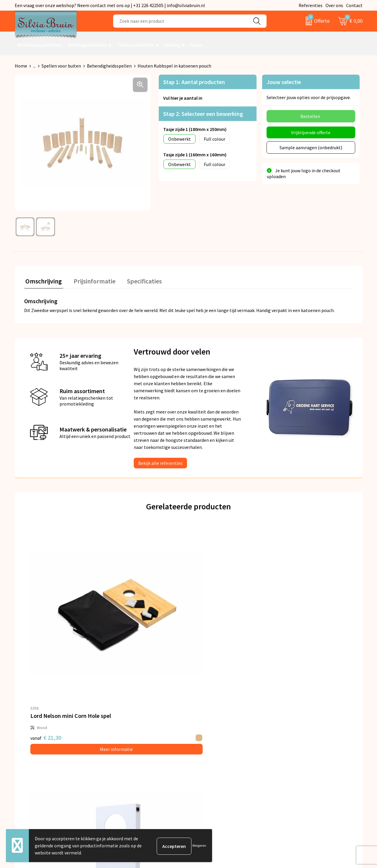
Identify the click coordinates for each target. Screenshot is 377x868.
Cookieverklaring (299, 745)
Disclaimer (293, 754)
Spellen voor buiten (61, 66)
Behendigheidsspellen (109, 66)
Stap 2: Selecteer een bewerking (203, 114)
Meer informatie (65, 645)
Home (21, 66)
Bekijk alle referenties (160, 462)
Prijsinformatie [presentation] (90, 280)
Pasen (196, 45)
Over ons (334, 5)
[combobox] (180, 21)
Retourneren (209, 736)
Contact (354, 5)
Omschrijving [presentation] (42, 280)
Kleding (172, 45)
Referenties (311, 5)
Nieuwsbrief (122, 736)
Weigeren (199, 845)
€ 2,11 (127, 633)
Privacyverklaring (299, 736)
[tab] (42, 281)
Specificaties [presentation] (138, 280)
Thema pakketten (135, 45)
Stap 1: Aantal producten (194, 82)
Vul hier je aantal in (183, 98)
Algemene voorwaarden (306, 727)
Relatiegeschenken (87, 45)
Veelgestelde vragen (130, 745)
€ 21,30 (46, 633)
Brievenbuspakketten (40, 45)
